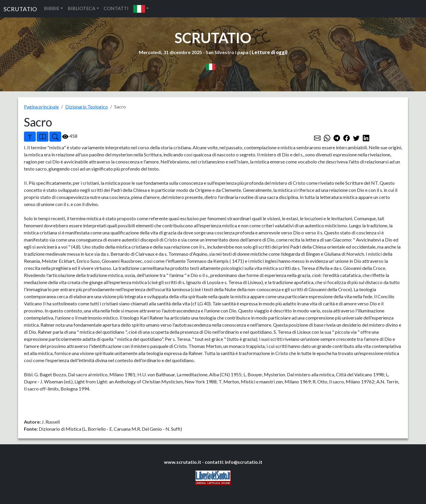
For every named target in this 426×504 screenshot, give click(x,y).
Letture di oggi (269, 52)
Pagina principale (41, 107)
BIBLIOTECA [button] (82, 8)
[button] (141, 9)
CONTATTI (116, 8)
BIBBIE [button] (52, 8)
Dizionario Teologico (87, 107)
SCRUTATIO (20, 9)
